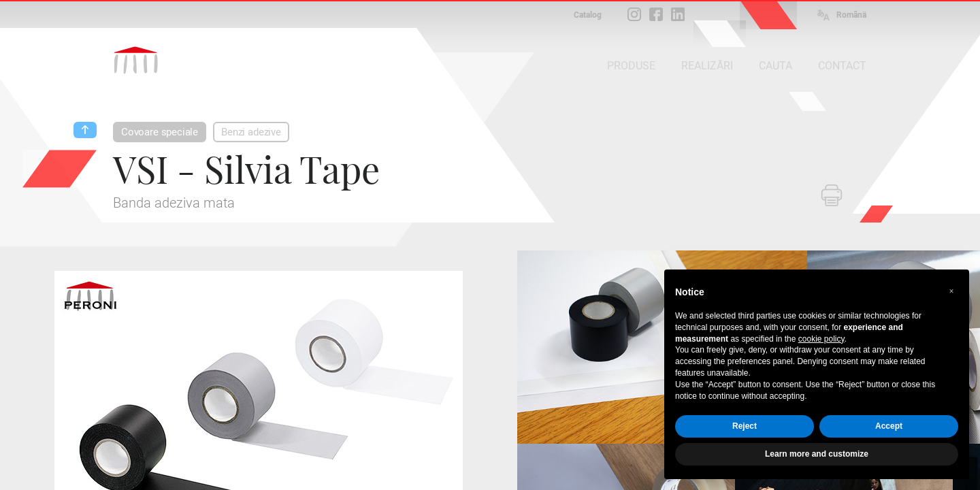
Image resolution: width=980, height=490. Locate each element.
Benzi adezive (251, 132)
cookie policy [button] (821, 339)
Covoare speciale (160, 132)
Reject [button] (745, 426)
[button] (951, 291)
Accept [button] (889, 426)
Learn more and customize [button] (817, 454)
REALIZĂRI (707, 66)
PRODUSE (631, 66)
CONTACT (842, 66)
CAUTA (775, 66)
